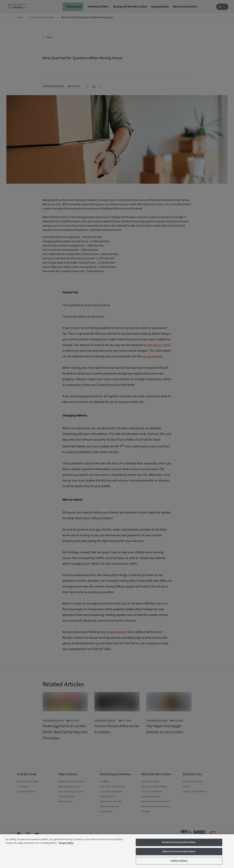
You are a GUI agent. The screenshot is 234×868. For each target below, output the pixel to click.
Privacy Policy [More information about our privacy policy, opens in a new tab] (66, 843)
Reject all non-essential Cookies (179, 851)
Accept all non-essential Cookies (179, 842)
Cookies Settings (179, 861)
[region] (117, 851)
